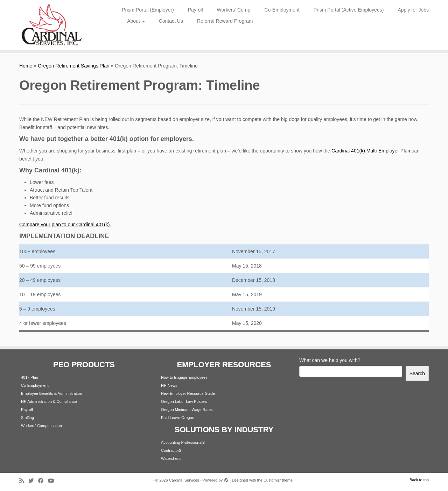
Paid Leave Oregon (178, 418)
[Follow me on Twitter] (33, 481)
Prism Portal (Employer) (148, 10)
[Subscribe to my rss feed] (24, 481)
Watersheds (171, 458)
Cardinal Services (184, 480)
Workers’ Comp (234, 10)
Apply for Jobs (413, 10)
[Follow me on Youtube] (53, 481)
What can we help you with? (330, 360)
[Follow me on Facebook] (43, 481)
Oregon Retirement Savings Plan (74, 66)
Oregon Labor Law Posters (184, 401)
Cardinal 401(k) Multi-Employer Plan (371, 151)
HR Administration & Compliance (49, 401)
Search (417, 373)
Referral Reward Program (225, 21)
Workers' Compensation (41, 426)
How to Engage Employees (184, 377)
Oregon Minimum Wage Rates (187, 410)
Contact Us (171, 21)
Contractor (170, 450)
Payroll (195, 10)
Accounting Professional (182, 442)
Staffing (27, 418)
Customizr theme (278, 480)
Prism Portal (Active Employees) (349, 10)
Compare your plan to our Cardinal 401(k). (65, 225)
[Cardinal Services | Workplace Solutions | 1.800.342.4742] (52, 25)
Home (26, 66)
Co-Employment (282, 10)
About (136, 21)
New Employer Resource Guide (188, 393)
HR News (169, 385)
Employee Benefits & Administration (51, 393)
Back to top (419, 480)
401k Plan (30, 377)
